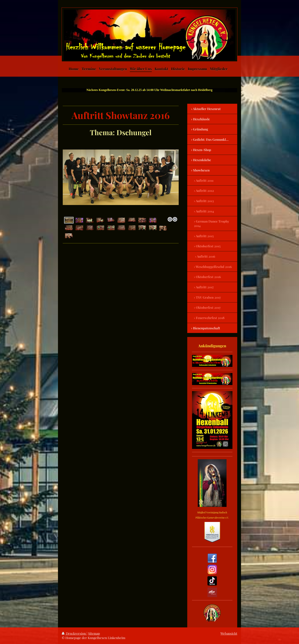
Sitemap (94, 633)
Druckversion (74, 633)
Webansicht (229, 633)
